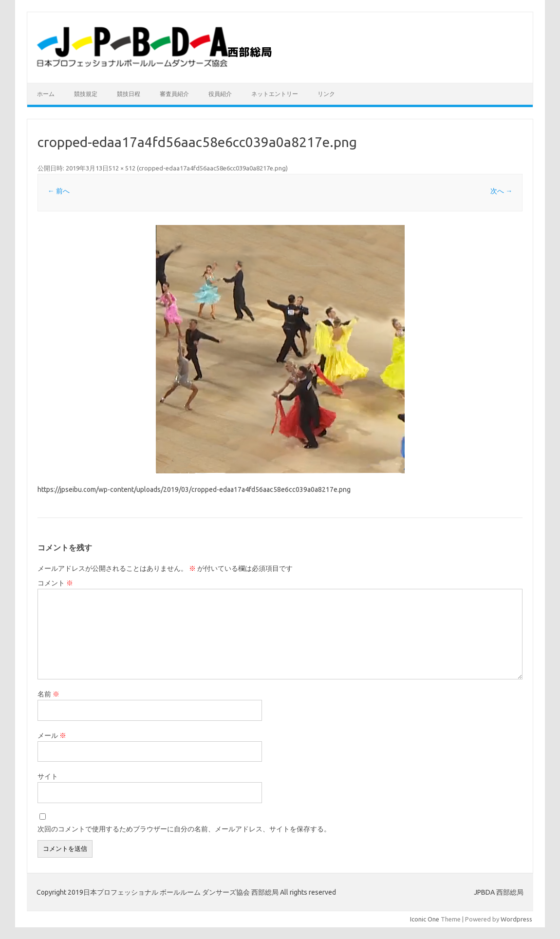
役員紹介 (220, 94)
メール (52, 735)
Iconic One (425, 919)
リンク (326, 94)
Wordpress (516, 919)
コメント (55, 583)
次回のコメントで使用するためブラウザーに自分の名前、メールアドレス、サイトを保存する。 (184, 829)
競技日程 (129, 94)
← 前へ (59, 191)
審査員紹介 (174, 94)
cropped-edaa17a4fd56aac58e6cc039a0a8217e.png (212, 168)
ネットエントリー (275, 94)
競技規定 (86, 94)
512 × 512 (122, 168)
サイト (48, 776)
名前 (48, 694)
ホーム (46, 94)
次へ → (501, 191)
